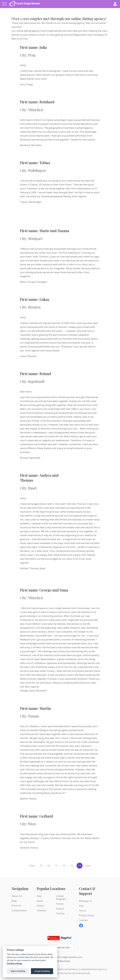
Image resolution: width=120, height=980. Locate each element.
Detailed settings (15, 964)
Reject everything (18, 971)
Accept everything (42, 971)
